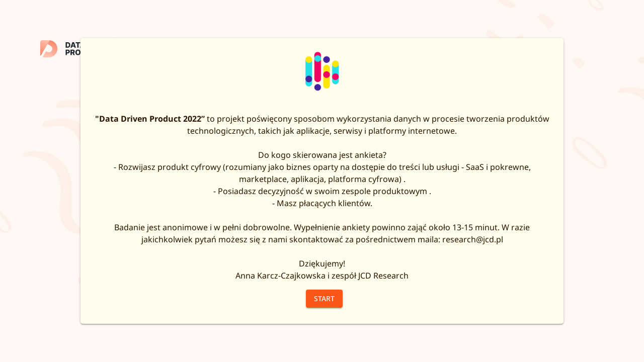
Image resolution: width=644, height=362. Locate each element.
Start (324, 298)
